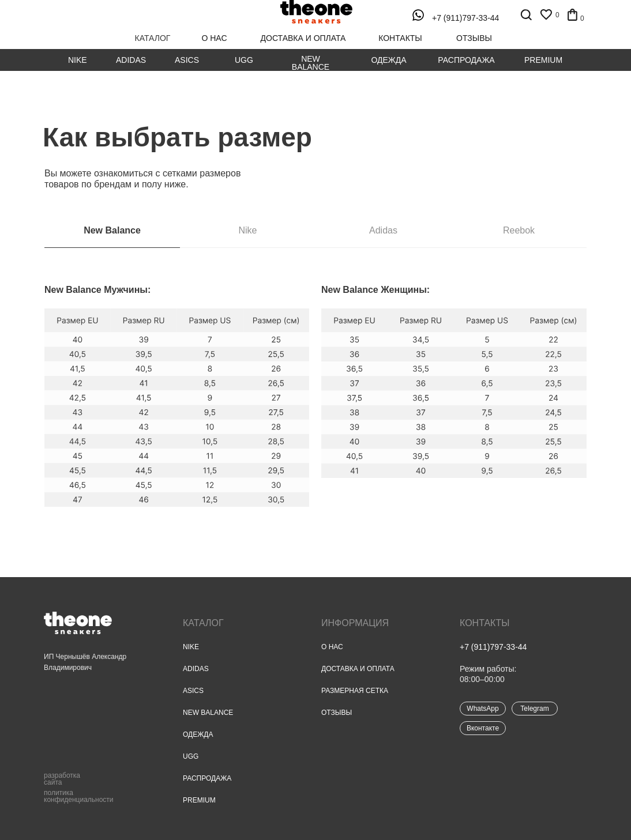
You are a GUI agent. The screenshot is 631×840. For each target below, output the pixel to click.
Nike (78, 60)
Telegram (534, 709)
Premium (543, 60)
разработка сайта (62, 779)
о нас (214, 38)
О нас (332, 647)
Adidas (131, 60)
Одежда (388, 60)
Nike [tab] (247, 230)
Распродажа (466, 60)
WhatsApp (482, 709)
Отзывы (337, 713)
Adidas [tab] (383, 230)
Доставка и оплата (358, 669)
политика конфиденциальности (79, 796)
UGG (244, 60)
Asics (187, 60)
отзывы (474, 38)
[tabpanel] (315, 430)
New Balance (311, 63)
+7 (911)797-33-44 (465, 18)
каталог (153, 38)
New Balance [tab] (112, 230)
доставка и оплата (303, 38)
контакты (400, 38)
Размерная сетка (355, 691)
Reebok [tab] (519, 230)
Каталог (203, 623)
